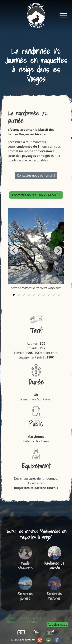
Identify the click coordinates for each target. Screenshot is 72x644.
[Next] (58, 250)
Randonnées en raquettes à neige (43, 534)
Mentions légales (11, 620)
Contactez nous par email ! (36, 175)
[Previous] (14, 250)
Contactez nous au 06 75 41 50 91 (36, 195)
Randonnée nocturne (54, 596)
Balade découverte (25, 566)
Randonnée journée (25, 596)
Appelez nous (57, 624)
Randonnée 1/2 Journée (54, 566)
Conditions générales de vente (32, 620)
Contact (57, 619)
